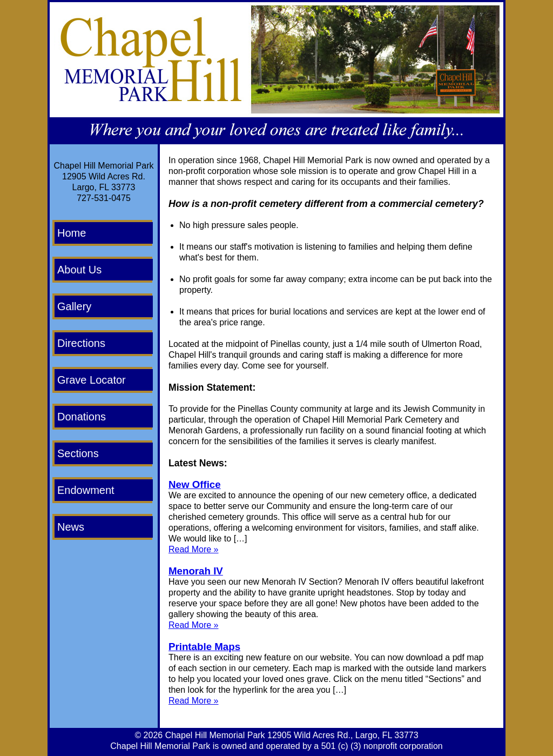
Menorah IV (196, 571)
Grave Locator (92, 380)
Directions (81, 343)
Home (72, 233)
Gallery (74, 306)
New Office (195, 484)
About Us (79, 270)
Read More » (194, 549)
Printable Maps (204, 647)
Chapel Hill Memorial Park (215, 735)
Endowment (86, 490)
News (71, 527)
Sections (78, 453)
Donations (82, 417)
